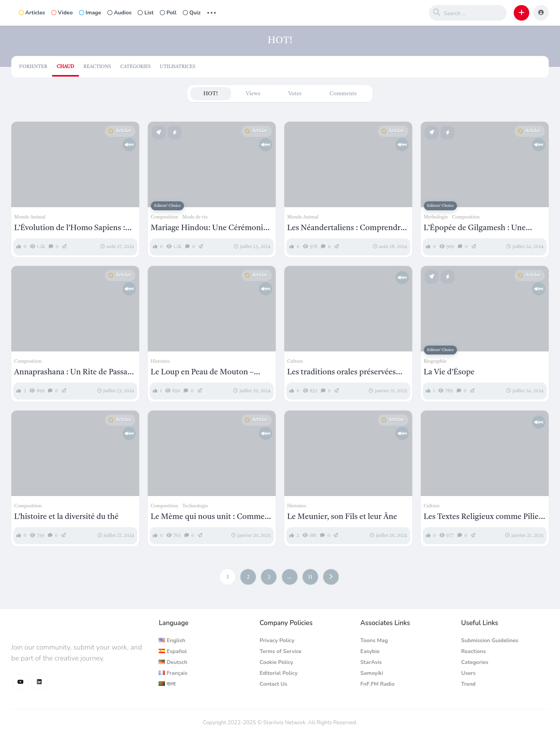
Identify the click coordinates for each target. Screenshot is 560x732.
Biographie (435, 362)
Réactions (97, 67)
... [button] (212, 12)
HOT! (211, 94)
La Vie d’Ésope (449, 372)
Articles (32, 13)
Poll (168, 13)
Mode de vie (195, 217)
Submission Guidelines (490, 640)
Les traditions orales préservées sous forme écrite (341, 373)
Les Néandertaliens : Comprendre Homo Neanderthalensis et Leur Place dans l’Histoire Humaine (346, 229)
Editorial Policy (278, 673)
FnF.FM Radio (378, 684)
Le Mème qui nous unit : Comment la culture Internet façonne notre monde (211, 517)
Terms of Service (280, 651)
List (146, 13)
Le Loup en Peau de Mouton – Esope (202, 373)
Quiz (192, 13)
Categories (475, 662)
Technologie (195, 506)
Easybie (370, 651)
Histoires (160, 362)
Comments (343, 94)
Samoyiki (372, 673)
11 (310, 577)
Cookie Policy (276, 662)
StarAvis (371, 662)
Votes (295, 94)
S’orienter (33, 67)
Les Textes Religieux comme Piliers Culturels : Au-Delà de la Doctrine (484, 517)
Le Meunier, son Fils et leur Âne (342, 517)
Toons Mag (374, 640)
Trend (468, 684)
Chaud (66, 67)
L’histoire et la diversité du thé (66, 517)
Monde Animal (30, 217)
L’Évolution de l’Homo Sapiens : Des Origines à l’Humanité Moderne (69, 229)
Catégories (135, 67)
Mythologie (436, 217)
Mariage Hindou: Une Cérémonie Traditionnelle (209, 229)
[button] (521, 13)
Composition (164, 217)
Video (62, 13)
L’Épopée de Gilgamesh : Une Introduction (474, 229)
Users (468, 673)
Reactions (474, 651)
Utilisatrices (178, 67)
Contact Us (273, 684)
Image (90, 13)
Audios (119, 13)
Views (253, 94)
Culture (295, 362)
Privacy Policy (277, 640)
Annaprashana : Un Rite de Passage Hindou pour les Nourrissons (75, 373)
